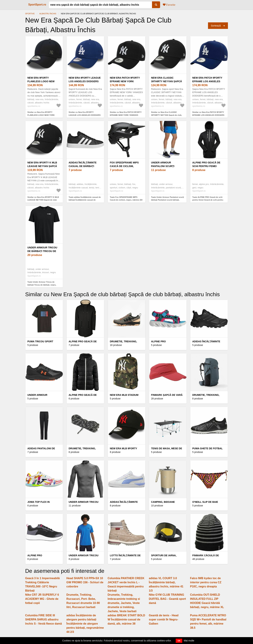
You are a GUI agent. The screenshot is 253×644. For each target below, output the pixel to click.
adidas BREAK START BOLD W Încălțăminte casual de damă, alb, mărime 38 (126, 619)
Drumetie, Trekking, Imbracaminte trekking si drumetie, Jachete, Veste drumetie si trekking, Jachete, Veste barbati (124, 603)
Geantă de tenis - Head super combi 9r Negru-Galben (164, 619)
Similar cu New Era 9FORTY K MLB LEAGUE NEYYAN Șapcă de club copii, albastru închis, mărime (43, 200)
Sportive (30, 14)
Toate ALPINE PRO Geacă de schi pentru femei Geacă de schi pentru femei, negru (208, 200)
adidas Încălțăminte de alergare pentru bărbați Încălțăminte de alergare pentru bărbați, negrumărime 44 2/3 (85, 624)
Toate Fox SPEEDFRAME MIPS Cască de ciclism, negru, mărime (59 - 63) (126, 200)
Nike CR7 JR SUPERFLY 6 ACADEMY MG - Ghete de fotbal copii (42, 599)
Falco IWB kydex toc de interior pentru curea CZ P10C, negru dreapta (206, 582)
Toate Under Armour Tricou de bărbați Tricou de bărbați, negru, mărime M (42, 285)
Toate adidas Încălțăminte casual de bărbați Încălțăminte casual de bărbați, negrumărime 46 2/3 (85, 200)
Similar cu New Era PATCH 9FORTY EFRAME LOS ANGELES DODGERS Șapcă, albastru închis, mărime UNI (208, 115)
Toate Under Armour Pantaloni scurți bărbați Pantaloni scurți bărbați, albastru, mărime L (168, 200)
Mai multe (189, 641)
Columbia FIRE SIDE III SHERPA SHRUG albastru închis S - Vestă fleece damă (44, 619)
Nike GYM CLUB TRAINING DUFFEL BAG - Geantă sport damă (167, 599)
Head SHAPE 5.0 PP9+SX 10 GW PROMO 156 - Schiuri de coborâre (85, 582)
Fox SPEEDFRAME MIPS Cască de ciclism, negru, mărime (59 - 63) (125, 166)
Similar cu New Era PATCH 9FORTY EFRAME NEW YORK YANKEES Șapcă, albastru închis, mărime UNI (126, 115)
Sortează (216, 26)
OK (179, 641)
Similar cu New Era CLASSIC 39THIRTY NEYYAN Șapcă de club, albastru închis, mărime (167, 115)
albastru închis (48, 14)
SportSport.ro (37, 5)
